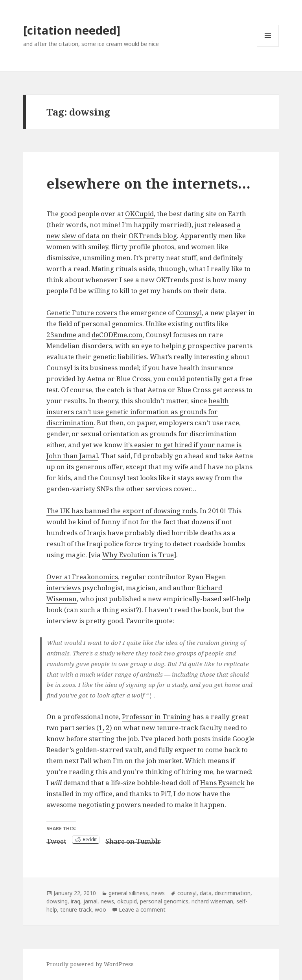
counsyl (187, 893)
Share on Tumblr (133, 840)
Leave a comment (142, 909)
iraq (75, 901)
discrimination (233, 893)
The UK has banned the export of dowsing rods (122, 511)
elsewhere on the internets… (148, 183)
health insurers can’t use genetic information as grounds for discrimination (138, 412)
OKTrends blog (153, 236)
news (158, 893)
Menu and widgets (268, 47)
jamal (90, 901)
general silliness (128, 893)
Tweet (56, 840)
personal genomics (164, 901)
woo (100, 909)
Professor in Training (156, 717)
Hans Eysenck (222, 783)
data (206, 893)
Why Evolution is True (138, 555)
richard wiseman (212, 901)
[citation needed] (72, 30)
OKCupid (139, 214)
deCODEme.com (117, 335)
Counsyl (189, 313)
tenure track (76, 909)
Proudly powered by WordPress (90, 964)
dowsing (57, 901)
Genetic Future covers (82, 313)
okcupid (127, 901)
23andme (61, 335)
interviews (64, 588)
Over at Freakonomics (82, 577)
